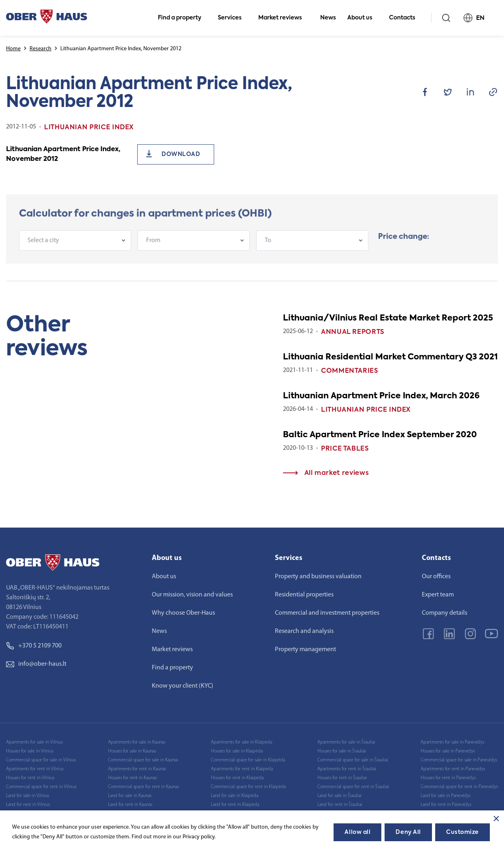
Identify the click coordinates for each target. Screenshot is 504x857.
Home (13, 49)
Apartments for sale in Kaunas (137, 742)
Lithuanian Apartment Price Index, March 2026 (381, 396)
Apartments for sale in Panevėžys (452, 742)
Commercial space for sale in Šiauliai (353, 760)
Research (40, 49)
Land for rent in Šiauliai (340, 805)
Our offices (436, 577)
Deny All (408, 832)
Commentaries (350, 371)
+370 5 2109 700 (34, 646)
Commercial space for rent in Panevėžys (459, 787)
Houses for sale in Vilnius (30, 751)
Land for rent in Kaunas (130, 805)
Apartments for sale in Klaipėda (241, 742)
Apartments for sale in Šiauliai (346, 742)
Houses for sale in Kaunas (132, 751)
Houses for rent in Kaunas (132, 778)
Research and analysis (304, 631)
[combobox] (75, 246)
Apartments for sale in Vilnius (34, 742)
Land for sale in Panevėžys (446, 796)
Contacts (406, 18)
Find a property (183, 18)
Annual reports (353, 332)
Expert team (438, 595)
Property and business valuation (318, 577)
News (328, 18)
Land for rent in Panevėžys (446, 805)
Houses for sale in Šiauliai (342, 751)
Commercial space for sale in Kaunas (143, 760)
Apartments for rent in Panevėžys (453, 769)
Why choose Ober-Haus (183, 613)
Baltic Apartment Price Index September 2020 (380, 435)
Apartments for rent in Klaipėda (242, 769)
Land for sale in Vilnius (28, 796)
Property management (305, 650)
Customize (463, 832)
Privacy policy (199, 837)
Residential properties (304, 595)
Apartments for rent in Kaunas (137, 769)
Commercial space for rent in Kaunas (144, 787)
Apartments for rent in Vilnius (35, 769)
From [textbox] (153, 246)
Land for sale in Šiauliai (339, 796)
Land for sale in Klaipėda (235, 796)
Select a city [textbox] (43, 246)
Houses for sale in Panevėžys (448, 751)
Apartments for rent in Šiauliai (347, 769)
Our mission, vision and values (192, 595)
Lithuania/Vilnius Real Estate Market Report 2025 (388, 318)
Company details (444, 613)
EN (477, 18)
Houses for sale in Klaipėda (237, 751)
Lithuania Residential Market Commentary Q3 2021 (390, 357)
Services (233, 18)
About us (363, 18)
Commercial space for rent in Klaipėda (248, 787)
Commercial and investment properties (327, 613)
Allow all (357, 832)
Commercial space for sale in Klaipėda (248, 760)
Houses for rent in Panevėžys (448, 778)
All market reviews (326, 473)
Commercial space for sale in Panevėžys (459, 760)
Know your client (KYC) (183, 686)
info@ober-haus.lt (36, 664)
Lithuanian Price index (366, 410)
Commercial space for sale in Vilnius (41, 760)
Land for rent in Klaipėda (235, 805)
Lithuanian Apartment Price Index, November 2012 (63, 154)
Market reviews (284, 18)
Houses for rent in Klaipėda (237, 778)
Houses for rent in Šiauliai (342, 778)
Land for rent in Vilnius (28, 805)
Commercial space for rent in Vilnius (41, 787)
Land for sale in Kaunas (130, 796)
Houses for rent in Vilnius (30, 778)
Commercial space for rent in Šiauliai (353, 787)
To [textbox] (268, 246)
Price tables (345, 449)
